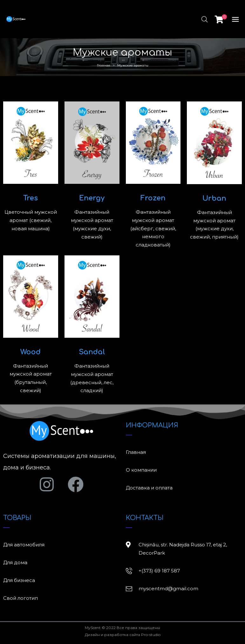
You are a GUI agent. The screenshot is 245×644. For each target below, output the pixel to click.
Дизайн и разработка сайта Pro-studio (123, 635)
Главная (104, 65)
